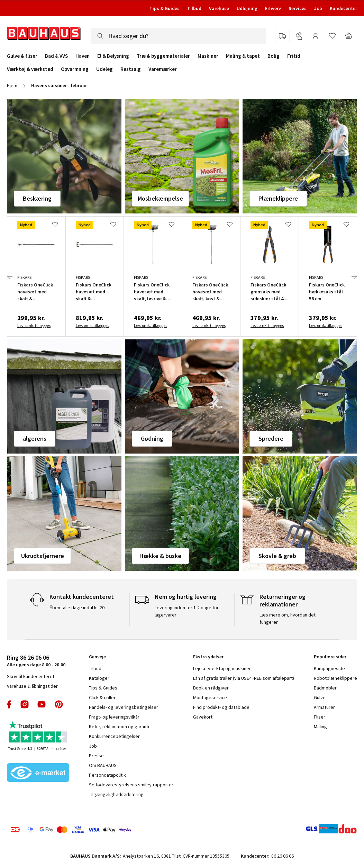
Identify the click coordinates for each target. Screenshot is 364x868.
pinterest (59, 704)
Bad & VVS (56, 56)
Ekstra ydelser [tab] (208, 657)
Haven (83, 56)
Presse (96, 756)
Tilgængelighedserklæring (116, 794)
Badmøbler (325, 688)
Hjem (12, 85)
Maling (320, 727)
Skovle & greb (277, 556)
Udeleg (104, 69)
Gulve (320, 697)
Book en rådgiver (211, 688)
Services (298, 8)
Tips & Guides (165, 8)
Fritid (294, 56)
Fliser (320, 717)
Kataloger (99, 678)
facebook (10, 704)
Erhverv (273, 8)
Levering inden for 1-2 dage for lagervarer (187, 611)
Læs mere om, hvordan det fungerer (288, 618)
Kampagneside (329, 668)
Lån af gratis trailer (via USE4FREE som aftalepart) (244, 678)
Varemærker (163, 69)
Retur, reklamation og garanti (119, 727)
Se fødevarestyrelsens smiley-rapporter (131, 785)
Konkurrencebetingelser (114, 736)
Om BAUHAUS (103, 765)
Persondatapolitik (107, 775)
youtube (42, 704)
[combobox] (179, 36)
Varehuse (219, 8)
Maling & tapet (243, 56)
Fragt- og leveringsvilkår (114, 717)
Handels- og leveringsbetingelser (124, 707)
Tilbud (194, 8)
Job (318, 8)
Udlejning (247, 8)
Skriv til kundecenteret (31, 676)
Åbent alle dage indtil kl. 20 (77, 607)
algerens (35, 438)
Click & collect (103, 697)
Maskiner (208, 56)
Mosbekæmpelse (160, 198)
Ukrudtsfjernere (43, 556)
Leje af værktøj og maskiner (222, 668)
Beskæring (37, 198)
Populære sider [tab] (330, 657)
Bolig (274, 56)
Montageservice (210, 697)
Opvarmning (75, 69)
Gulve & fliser (22, 56)
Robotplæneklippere (335, 678)
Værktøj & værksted (30, 69)
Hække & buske (160, 556)
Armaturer (324, 707)
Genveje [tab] (97, 657)
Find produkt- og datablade (221, 707)
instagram (25, 704)
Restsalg (131, 69)
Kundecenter (343, 8)
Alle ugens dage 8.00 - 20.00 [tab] (36, 661)
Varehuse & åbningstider (32, 686)
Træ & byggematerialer (163, 56)
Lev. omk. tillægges (34, 325)
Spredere (271, 438)
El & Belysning (113, 56)
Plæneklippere (278, 198)
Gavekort (203, 717)
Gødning (152, 438)
